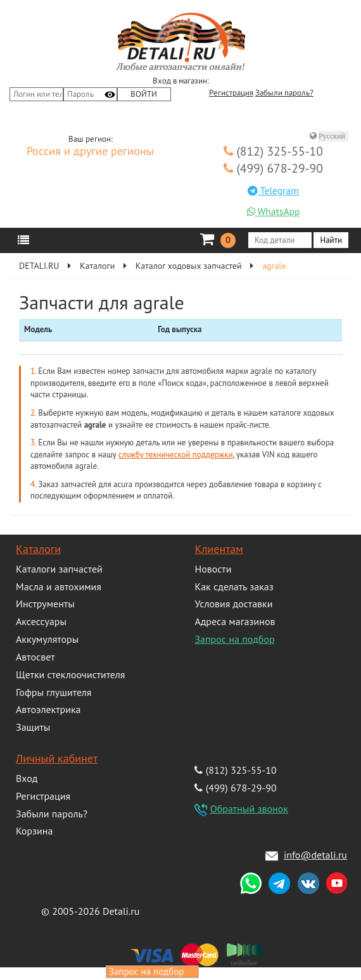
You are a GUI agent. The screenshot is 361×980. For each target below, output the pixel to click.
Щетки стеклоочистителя (70, 674)
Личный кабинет (57, 758)
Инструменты (45, 604)
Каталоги (97, 266)
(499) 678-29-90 (273, 168)
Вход (27, 778)
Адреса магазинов (235, 621)
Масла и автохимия (59, 586)
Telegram (273, 190)
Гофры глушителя (54, 692)
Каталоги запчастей (59, 569)
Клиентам (218, 549)
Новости (213, 569)
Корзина (34, 831)
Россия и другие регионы (90, 152)
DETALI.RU (39, 266)
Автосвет (35, 657)
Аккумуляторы (47, 639)
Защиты (33, 727)
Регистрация (231, 93)
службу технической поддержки (176, 455)
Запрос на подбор (234, 639)
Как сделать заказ (234, 586)
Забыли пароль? (284, 93)
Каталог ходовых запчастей (189, 266)
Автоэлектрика (48, 709)
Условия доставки (233, 604)
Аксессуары (41, 621)
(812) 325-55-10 (273, 151)
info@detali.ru (315, 855)
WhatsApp (274, 211)
